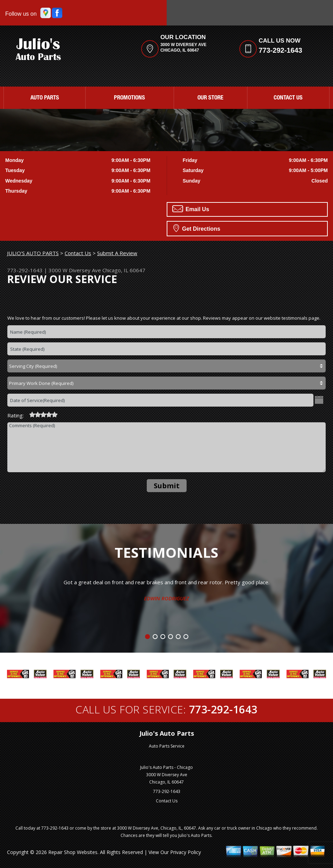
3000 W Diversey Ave (75, 270)
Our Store (210, 98)
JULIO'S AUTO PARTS (33, 253)
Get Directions (197, 228)
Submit (167, 486)
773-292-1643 (280, 50)
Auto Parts (45, 98)
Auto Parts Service (167, 746)
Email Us (191, 209)
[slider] (43, 415)
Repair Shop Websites (73, 852)
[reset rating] (27, 414)
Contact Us (288, 98)
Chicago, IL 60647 (124, 270)
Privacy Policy (186, 852)
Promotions (129, 98)
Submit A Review (117, 253)
